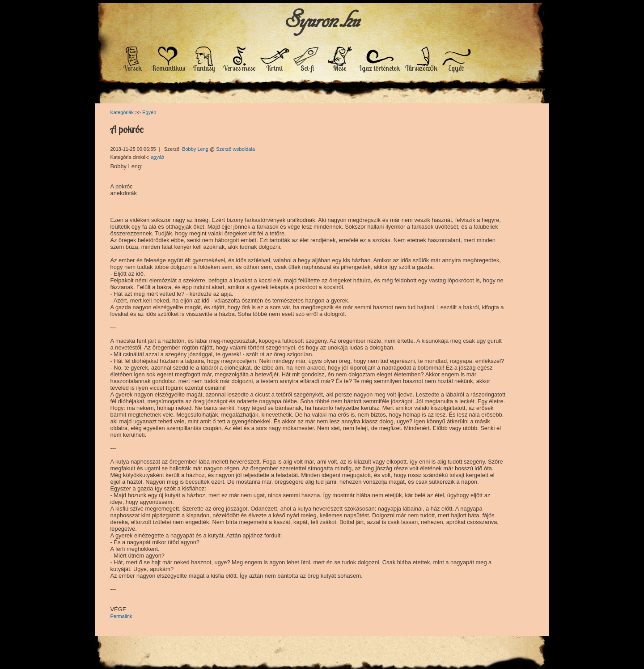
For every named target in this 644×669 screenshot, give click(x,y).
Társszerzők (421, 68)
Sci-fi (307, 68)
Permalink (121, 616)
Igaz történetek (379, 68)
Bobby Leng (196, 149)
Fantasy (204, 68)
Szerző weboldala (235, 149)
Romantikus (168, 68)
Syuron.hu (322, 19)
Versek (133, 68)
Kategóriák (122, 112)
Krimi (274, 68)
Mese (340, 68)
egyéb (157, 157)
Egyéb (456, 68)
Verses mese (239, 68)
